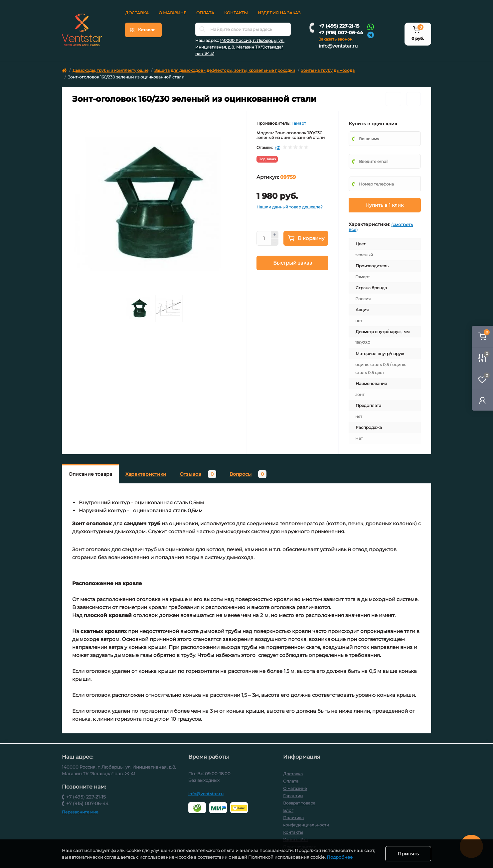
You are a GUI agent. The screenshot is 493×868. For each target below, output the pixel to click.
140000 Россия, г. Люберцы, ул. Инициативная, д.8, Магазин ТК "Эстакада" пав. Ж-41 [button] (240, 47)
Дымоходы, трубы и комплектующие (110, 70)
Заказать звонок (335, 39)
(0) (278, 148)
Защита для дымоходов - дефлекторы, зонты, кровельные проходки (225, 70)
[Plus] (275, 235)
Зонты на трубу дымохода (328, 70)
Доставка (137, 13)
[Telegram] (371, 34)
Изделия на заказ (279, 13)
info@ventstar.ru (338, 46)
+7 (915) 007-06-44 (341, 33)
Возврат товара (299, 803)
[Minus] (275, 242)
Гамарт (299, 123)
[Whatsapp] (371, 27)
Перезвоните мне (80, 812)
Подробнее (340, 857)
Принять (408, 854)
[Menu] (143, 30)
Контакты (236, 13)
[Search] (203, 29)
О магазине (172, 13)
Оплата (205, 13)
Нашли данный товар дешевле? (290, 207)
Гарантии (293, 796)
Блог (288, 810)
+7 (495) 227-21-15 (339, 26)
